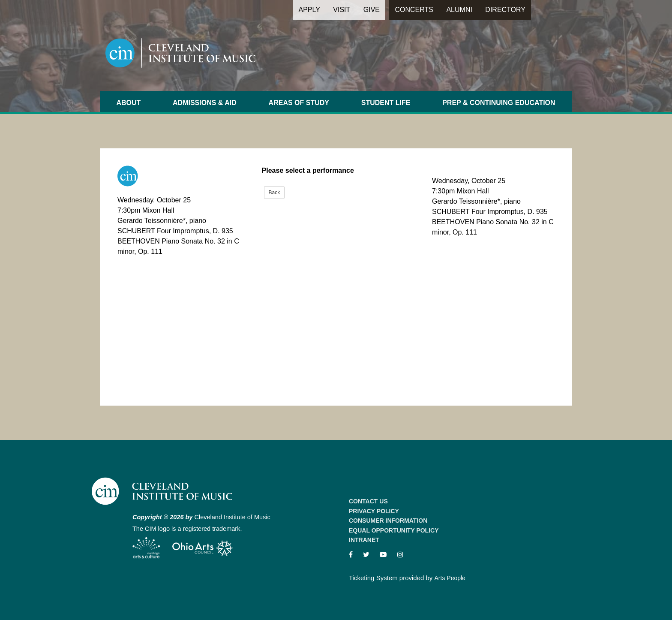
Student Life (386, 103)
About (128, 103)
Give (372, 10)
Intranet (364, 540)
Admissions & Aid (205, 103)
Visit (342, 10)
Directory (505, 10)
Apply (309, 10)
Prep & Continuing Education (499, 103)
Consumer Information (388, 521)
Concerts (414, 10)
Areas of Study (299, 103)
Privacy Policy (374, 511)
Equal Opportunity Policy (394, 530)
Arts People (450, 578)
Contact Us (368, 501)
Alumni (459, 10)
